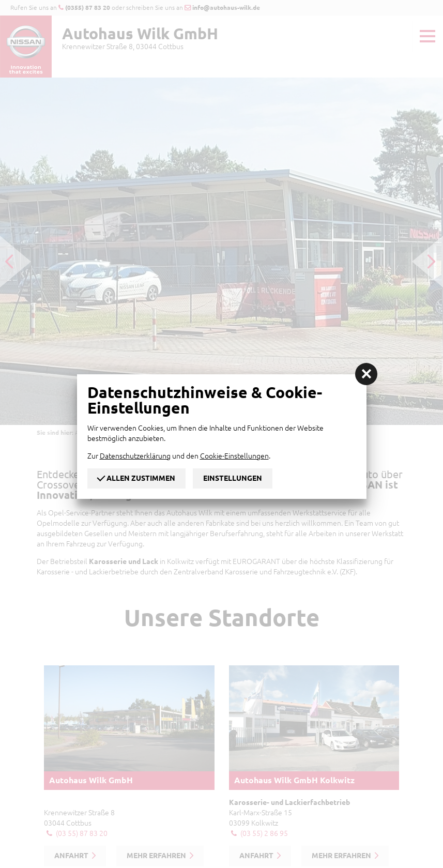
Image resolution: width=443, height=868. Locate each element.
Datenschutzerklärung (135, 456)
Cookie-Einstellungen (234, 456)
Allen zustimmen (136, 477)
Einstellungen (233, 478)
